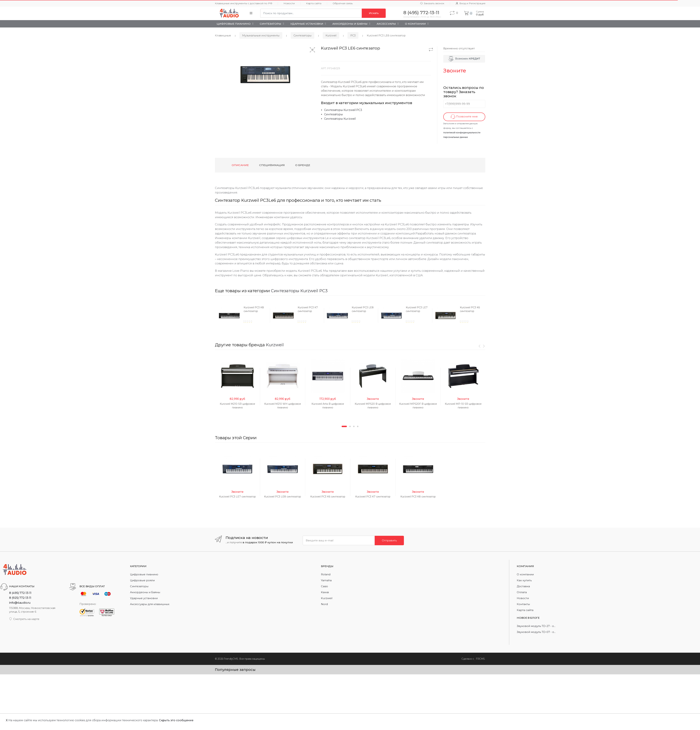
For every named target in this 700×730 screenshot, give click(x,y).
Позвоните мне (464, 117)
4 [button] (358, 513)
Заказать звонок (432, 3)
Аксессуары (386, 24)
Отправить (389, 690)
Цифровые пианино (234, 24)
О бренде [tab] (303, 165)
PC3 (353, 35)
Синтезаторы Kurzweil (340, 119)
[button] (312, 50)
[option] (242, 315)
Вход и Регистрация (470, 3)
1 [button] (344, 513)
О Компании (415, 24)
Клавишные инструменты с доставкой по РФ (244, 3)
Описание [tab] (240, 165)
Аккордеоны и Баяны (350, 24)
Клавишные (223, 35)
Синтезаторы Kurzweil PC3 (343, 110)
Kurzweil (331, 35)
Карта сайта (314, 3)
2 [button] (350, 513)
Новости (289, 3)
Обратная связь (343, 3)
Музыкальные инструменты (261, 35)
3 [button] (354, 513)
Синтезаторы (270, 24)
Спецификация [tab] (272, 165)
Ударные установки (307, 24)
